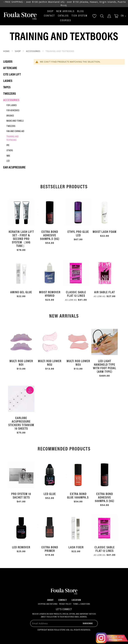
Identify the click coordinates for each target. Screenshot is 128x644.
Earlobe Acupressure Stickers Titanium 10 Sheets (21, 423)
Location (76, 600)
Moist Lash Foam (105, 231)
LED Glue (50, 494)
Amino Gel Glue (21, 292)
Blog (81, 11)
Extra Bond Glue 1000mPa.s (78, 495)
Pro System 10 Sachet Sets (21, 495)
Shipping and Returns (48, 604)
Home (7, 51)
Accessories (34, 51)
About (50, 600)
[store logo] (20, 16)
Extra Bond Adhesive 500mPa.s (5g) (50, 235)
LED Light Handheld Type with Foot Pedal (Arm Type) (105, 366)
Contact (49, 16)
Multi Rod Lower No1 (21, 363)
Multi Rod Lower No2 (50, 363)
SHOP (18, 51)
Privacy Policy (65, 604)
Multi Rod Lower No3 (78, 363)
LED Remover (21, 547)
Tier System (80, 16)
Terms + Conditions (82, 604)
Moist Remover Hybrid (50, 294)
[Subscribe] (88, 623)
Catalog (63, 16)
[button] (122, 16)
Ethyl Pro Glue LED (78, 233)
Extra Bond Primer (50, 549)
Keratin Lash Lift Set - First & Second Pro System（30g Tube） (21, 239)
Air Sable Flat (105, 292)
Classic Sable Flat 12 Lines (76, 294)
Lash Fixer (76, 547)
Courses (66, 21)
